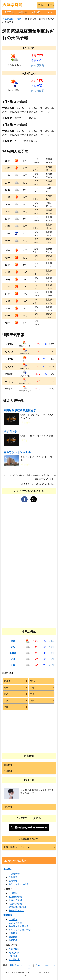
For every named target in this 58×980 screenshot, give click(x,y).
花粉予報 (8, 807)
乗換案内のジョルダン (21, 965)
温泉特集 (13, 940)
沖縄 (6, 707)
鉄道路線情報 (15, 897)
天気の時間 (8, 19)
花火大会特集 (15, 923)
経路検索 (13, 877)
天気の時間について (28, 839)
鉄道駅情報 (14, 893)
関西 (19, 19)
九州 (32, 701)
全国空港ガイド (16, 911)
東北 (32, 681)
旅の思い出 (14, 960)
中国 (32, 694)
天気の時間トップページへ (17, 847)
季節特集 (8, 915)
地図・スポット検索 (19, 884)
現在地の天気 (45, 5)
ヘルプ (49, 12)
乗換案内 (8, 869)
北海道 (7, 681)
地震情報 (22, 12)
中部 (32, 688)
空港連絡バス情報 (17, 907)
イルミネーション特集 (20, 930)
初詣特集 (13, 937)
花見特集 (13, 919)
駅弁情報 (13, 956)
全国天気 (9, 12)
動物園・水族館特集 (19, 926)
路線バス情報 (15, 900)
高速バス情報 (15, 904)
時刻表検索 (14, 874)
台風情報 (36, 12)
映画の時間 (14, 949)
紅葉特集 (13, 933)
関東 (6, 688)
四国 (6, 701)
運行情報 (13, 881)
